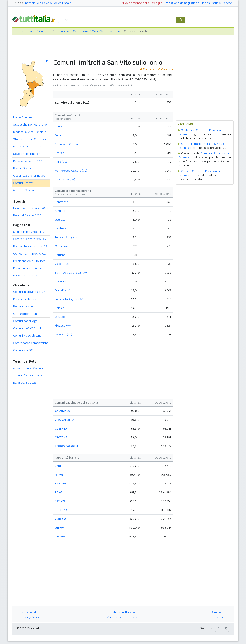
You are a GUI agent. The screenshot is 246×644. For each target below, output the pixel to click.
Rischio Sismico (23, 168)
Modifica (147, 69)
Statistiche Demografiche (30, 125)
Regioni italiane (23, 306)
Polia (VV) (61, 162)
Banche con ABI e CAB (28, 161)
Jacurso (60, 317)
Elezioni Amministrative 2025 (31, 208)
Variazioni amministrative (123, 617)
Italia (32, 31)
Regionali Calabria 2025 (27, 215)
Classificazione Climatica (29, 176)
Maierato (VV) (64, 334)
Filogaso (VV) (63, 326)
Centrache (61, 202)
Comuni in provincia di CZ (29, 292)
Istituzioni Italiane (123, 612)
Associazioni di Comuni (28, 368)
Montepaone (63, 246)
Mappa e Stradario (25, 190)
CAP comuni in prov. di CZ (29, 254)
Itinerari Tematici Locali (28, 375)
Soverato (61, 281)
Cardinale (61, 228)
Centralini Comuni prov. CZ (30, 239)
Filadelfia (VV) (64, 290)
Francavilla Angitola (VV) (70, 299)
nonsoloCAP (33, 3)
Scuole (216, 3)
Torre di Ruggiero (66, 237)
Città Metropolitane (26, 314)
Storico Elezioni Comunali (30, 139)
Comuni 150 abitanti (27, 336)
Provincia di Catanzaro (72, 31)
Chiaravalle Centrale (67, 144)
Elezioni (206, 3)
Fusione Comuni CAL (26, 276)
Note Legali (29, 612)
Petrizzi (60, 153)
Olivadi (59, 135)
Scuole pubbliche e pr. (28, 154)
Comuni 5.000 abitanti (29, 350)
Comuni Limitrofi (24, 183)
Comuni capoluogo (25, 321)
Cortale (59, 308)
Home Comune (23, 117)
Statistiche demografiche (181, 3)
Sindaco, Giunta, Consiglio (30, 132)
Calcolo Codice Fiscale (57, 3)
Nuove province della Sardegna (142, 3)
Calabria (45, 31)
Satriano (60, 255)
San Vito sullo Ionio (106, 31)
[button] (218, 629)
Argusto (60, 211)
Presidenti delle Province (29, 261)
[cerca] (117, 20)
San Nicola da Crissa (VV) (71, 273)
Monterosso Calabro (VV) (71, 171)
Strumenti (218, 612)
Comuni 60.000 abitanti (30, 328)
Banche (227, 3)
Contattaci (217, 617)
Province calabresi (25, 299)
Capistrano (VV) (65, 180)
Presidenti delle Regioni (29, 268)
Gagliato (60, 220)
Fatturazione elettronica (29, 147)
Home (20, 31)
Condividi (165, 69)
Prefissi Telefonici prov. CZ (30, 246)
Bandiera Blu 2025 (25, 383)
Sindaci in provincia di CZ (29, 232)
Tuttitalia (18, 3)
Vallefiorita (62, 264)
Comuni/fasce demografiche (31, 343)
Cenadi (59, 127)
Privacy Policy (30, 617)
